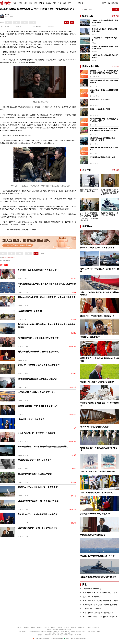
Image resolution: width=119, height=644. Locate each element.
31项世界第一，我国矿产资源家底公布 (98, 613)
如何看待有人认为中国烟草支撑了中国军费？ (104, 149)
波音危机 (74, 469)
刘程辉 (7, 15)
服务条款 (40, 627)
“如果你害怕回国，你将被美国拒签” (95, 427)
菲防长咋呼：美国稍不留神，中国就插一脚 (97, 316)
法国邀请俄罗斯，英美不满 (30, 311)
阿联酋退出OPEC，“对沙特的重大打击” (104, 39)
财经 (25, 3)
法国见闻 (74, 319)
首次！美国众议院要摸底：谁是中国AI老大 (97, 493)
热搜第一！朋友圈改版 (92, 597)
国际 (30, 3)
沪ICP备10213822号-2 (23, 631)
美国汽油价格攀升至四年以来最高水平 (95, 514)
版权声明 (33, 627)
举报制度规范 (81, 627)
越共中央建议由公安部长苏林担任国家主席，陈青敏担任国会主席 (47, 297)
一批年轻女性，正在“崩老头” (100, 100)
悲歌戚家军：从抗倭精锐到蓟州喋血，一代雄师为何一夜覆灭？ (104, 139)
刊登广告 (46, 627)
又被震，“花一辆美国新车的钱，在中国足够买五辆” (105, 48)
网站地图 (67, 627)
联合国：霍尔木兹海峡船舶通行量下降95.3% (98, 556)
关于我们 (26, 627)
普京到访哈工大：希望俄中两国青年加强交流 (38, 514)
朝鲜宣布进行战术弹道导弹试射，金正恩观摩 (38, 487)
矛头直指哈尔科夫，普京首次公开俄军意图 (37, 433)
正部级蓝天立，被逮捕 (92, 609)
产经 (54, 3)
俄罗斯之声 (73, 347)
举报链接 (73, 627)
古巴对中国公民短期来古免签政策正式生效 (37, 392)
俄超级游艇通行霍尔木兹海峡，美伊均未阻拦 (98, 577)
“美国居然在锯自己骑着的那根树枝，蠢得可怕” (39, 338)
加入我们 (60, 627)
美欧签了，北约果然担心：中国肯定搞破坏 (97, 248)
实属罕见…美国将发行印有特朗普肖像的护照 (98, 472)
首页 (15, 3)
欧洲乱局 (74, 292)
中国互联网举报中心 (57, 638)
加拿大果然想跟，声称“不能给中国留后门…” (37, 406)
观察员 (80, 3)
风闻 (20, 3)
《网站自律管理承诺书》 (93, 627)
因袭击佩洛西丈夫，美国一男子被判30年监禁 (38, 528)
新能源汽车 (73, 387)
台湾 (75, 428)
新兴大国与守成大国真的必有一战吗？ (103, 157)
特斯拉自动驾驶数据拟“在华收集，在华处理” (38, 379)
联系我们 (19, 627)
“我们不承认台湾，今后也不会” (32, 419)
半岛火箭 (74, 482)
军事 (36, 3)
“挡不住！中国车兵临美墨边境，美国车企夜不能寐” (105, 21)
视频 (70, 3)
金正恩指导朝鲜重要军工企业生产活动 (35, 474)
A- (21, 26)
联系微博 (53, 627)
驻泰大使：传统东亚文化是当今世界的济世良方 (39, 365)
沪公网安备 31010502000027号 (42, 638)
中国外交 (74, 333)
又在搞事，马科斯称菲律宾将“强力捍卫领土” (38, 270)
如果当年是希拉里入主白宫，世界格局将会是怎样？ (104, 81)
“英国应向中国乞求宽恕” (90, 337)
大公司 (74, 455)
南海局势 (74, 279)
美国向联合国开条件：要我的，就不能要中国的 (105, 30)
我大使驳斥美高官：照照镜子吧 (93, 535)
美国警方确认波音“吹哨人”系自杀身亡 (35, 460)
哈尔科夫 (12, 257)
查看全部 (115, 16)
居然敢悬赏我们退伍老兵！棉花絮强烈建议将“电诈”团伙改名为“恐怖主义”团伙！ (104, 130)
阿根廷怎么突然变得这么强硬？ (101, 109)
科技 (59, 3)
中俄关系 (74, 523)
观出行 (42, 3)
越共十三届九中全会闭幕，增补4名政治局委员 (38, 352)
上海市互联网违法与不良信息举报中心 (75, 638)
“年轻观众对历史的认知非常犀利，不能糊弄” (105, 56)
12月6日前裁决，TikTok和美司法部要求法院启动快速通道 (43, 447)
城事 (65, 3)
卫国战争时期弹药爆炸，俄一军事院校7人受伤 (38, 501)
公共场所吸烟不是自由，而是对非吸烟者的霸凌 (104, 91)
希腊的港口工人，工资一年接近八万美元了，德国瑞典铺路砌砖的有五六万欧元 (104, 72)
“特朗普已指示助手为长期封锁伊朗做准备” (97, 382)
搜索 (116, 9)
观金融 (48, 3)
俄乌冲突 (6, 257)
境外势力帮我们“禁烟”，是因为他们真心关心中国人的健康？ (104, 120)
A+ (25, 26)
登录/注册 (115, 3)
